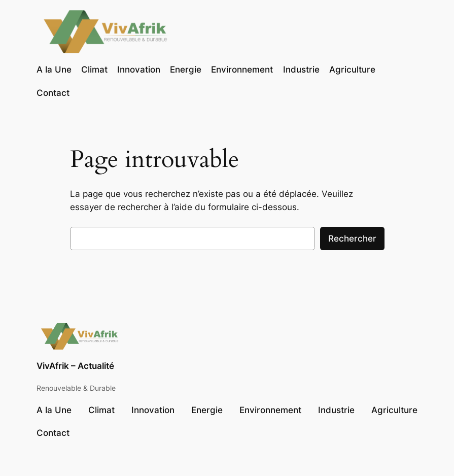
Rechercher (352, 239)
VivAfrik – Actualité (75, 366)
